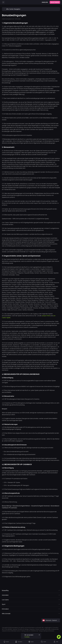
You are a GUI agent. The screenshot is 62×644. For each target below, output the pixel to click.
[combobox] (51, 620)
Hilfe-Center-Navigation (12, 9)
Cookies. (27, 637)
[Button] (3, 2)
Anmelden (45, 2)
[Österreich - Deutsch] (51, 620)
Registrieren (55, 2)
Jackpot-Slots (46, 316)
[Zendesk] (59, 637)
